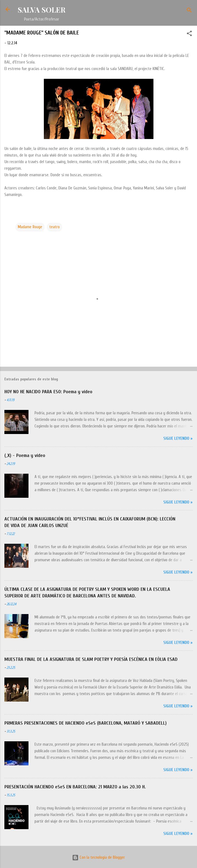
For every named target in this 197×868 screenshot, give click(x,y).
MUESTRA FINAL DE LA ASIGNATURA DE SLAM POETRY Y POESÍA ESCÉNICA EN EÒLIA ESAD (91, 659)
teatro (55, 227)
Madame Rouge (30, 227)
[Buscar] (189, 11)
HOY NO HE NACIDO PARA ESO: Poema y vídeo (48, 392)
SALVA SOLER (42, 10)
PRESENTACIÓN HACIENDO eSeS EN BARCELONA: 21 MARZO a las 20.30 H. (75, 787)
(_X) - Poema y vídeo (25, 455)
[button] (189, 34)
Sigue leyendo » (178, 439)
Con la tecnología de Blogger (98, 857)
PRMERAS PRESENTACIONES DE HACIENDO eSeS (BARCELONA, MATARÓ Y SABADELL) (85, 723)
